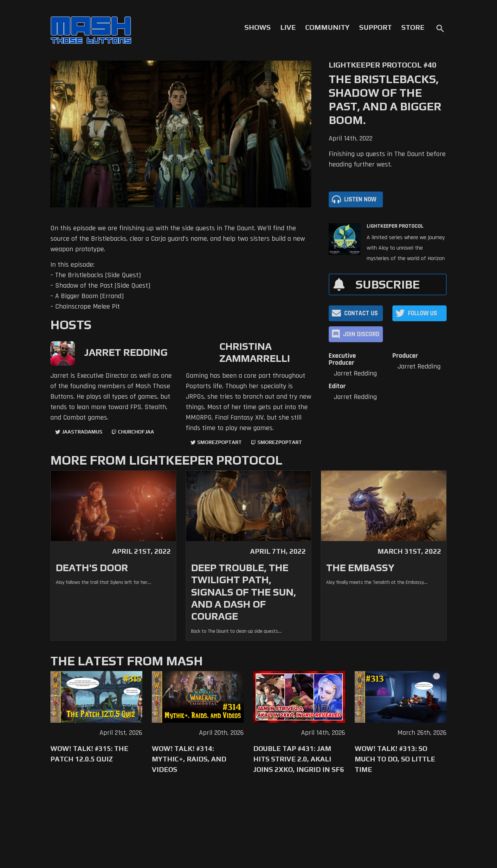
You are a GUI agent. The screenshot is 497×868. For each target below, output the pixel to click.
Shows (258, 27)
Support (375, 27)
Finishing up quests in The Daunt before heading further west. (387, 159)
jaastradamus (82, 432)
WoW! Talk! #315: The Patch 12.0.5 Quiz (89, 754)
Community (327, 27)
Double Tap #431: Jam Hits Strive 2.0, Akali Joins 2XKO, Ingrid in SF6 (299, 759)
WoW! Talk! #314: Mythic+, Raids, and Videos (189, 759)
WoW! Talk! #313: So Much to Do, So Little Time (395, 759)
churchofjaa (136, 432)
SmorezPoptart (219, 442)
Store (413, 27)
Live (288, 27)
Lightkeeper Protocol (395, 226)
